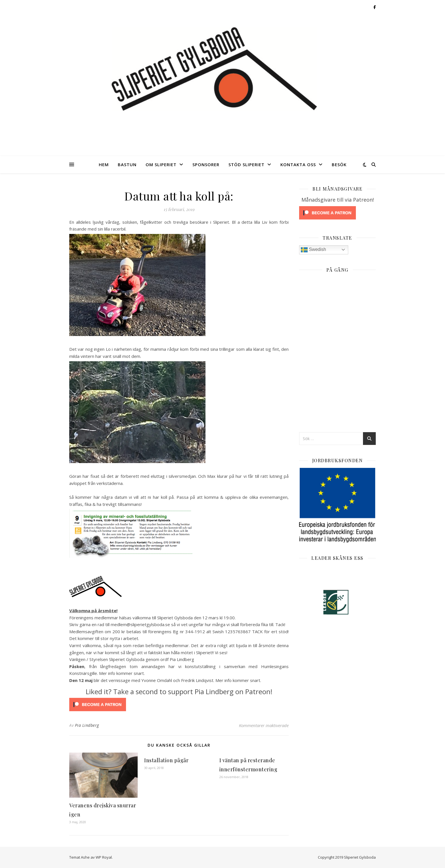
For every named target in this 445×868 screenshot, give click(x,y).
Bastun (127, 164)
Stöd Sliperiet (246, 164)
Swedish (313, 250)
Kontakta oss (298, 164)
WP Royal (104, 857)
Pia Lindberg (87, 725)
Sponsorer (206, 164)
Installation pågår (166, 760)
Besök (339, 164)
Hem (104, 164)
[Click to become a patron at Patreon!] (179, 705)
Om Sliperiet (161, 164)
